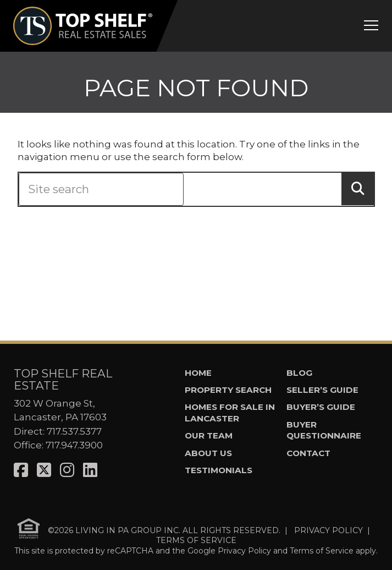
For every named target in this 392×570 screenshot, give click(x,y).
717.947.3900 (74, 445)
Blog (299, 373)
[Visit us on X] (44, 470)
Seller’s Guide (322, 390)
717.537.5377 (74, 431)
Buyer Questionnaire (324, 430)
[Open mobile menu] (371, 27)
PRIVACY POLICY (328, 530)
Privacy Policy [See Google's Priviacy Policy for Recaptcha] (244, 551)
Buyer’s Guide (321, 407)
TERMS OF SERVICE (196, 540)
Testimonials (219, 470)
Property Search (228, 390)
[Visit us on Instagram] (67, 470)
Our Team (209, 435)
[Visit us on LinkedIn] (90, 470)
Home (198, 373)
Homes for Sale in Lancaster (230, 413)
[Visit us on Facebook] (21, 470)
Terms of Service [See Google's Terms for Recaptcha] (322, 551)
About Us (208, 453)
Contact (308, 453)
